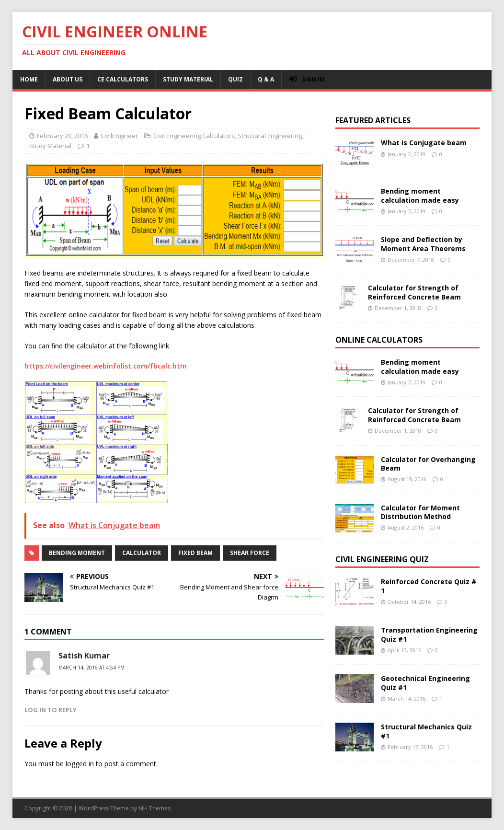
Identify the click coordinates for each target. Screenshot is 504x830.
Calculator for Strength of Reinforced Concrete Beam (414, 292)
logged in (80, 764)
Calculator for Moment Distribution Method (420, 512)
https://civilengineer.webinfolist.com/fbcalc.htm (106, 366)
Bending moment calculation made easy (420, 195)
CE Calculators (123, 79)
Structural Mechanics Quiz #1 (426, 731)
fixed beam (195, 553)
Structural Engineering (270, 136)
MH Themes (155, 808)
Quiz (235, 79)
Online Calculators (379, 340)
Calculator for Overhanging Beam (428, 464)
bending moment (77, 553)
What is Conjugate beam (424, 143)
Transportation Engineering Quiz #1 (429, 634)
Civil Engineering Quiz (382, 559)
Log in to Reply (51, 710)
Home (29, 79)
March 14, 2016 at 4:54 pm (92, 668)
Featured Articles (373, 120)
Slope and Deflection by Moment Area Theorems (423, 244)
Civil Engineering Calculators (194, 136)
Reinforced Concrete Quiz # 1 (429, 586)
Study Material (188, 79)
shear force (250, 553)
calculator (142, 553)
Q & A (266, 79)
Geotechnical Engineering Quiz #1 (425, 683)
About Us (68, 79)
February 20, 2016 (62, 136)
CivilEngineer (119, 136)
